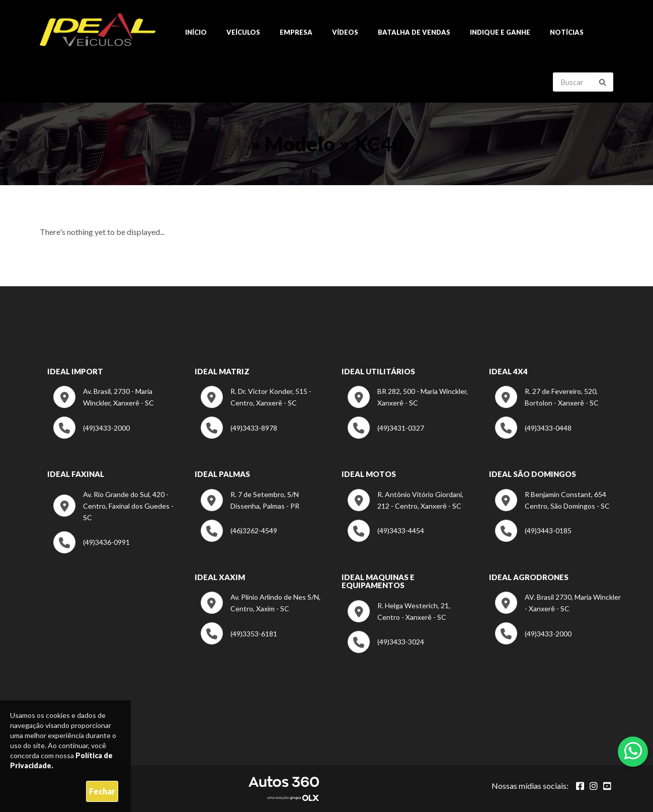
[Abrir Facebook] (580, 786)
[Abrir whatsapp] (633, 751)
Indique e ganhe (500, 32)
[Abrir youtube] (607, 786)
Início (196, 32)
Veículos (243, 32)
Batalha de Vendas (414, 32)
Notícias (567, 32)
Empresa (296, 32)
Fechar (102, 791)
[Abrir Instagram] (594, 786)
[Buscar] (603, 83)
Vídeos (345, 32)
